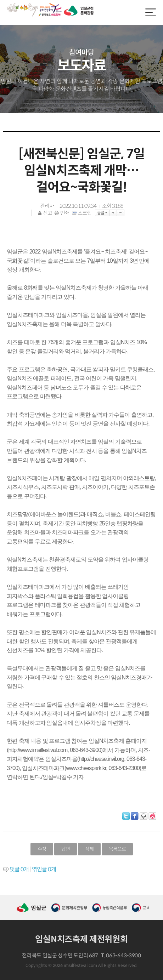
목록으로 (117, 849)
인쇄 (63, 213)
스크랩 (82, 213)
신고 (46, 213)
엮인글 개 (44, 869)
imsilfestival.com (80, 965)
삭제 (89, 849)
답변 (66, 849)
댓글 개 (19, 869)
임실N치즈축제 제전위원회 (81, 939)
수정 (42, 849)
